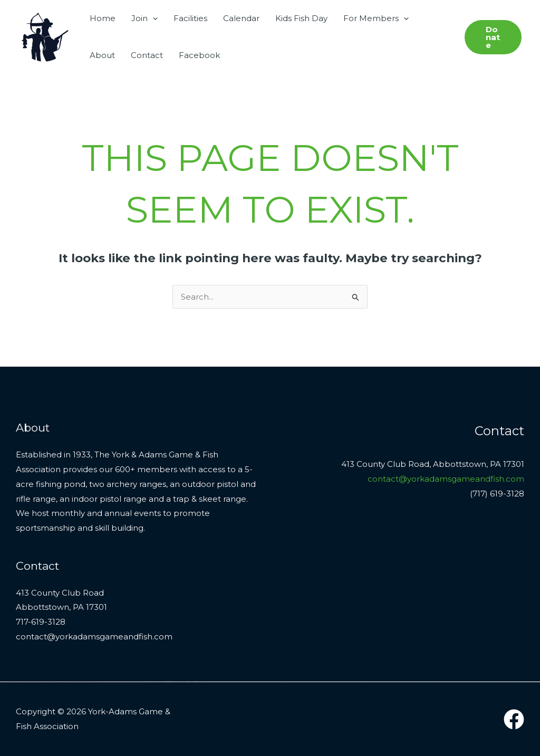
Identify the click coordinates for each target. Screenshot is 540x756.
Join (144, 18)
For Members (376, 18)
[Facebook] (514, 719)
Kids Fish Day (301, 18)
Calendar (241, 18)
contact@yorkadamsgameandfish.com (446, 479)
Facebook (199, 55)
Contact (147, 55)
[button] (153, 18)
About (102, 55)
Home (103, 18)
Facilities (190, 18)
